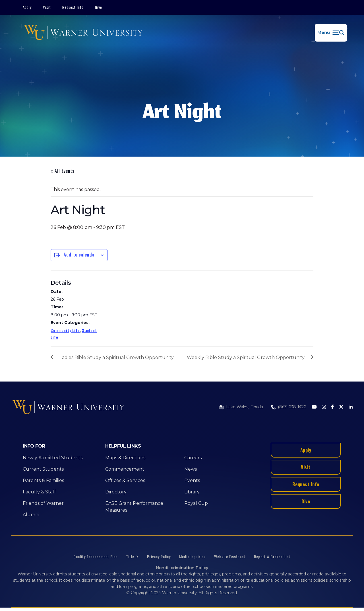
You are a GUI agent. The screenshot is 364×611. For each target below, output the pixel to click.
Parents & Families (43, 480)
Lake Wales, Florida (245, 407)
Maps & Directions (125, 458)
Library (192, 492)
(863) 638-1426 (292, 407)
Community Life (65, 330)
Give (99, 7)
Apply (27, 7)
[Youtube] (314, 407)
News (191, 469)
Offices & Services (125, 480)
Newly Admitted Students (53, 458)
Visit (47, 7)
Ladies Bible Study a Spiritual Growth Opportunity (117, 357)
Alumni (31, 515)
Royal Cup (196, 503)
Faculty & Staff (39, 492)
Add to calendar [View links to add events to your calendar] (80, 255)
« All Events (63, 171)
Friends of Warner (43, 503)
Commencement (125, 469)
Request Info (73, 7)
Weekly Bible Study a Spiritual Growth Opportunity (246, 357)
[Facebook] (332, 407)
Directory (116, 492)
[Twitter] (341, 407)
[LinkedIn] (351, 407)
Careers (193, 458)
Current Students (43, 469)
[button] (331, 33)
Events (192, 480)
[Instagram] (324, 407)
